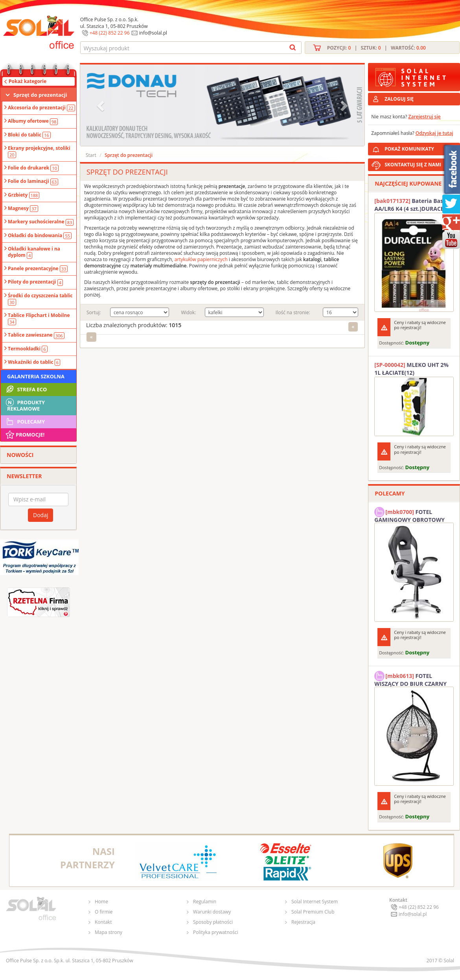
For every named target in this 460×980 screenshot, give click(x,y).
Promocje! (25, 435)
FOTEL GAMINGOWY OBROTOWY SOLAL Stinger (409, 515)
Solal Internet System (315, 902)
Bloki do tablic (29, 135)
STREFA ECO (26, 389)
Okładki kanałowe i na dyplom (34, 252)
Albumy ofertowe (33, 121)
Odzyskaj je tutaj (434, 133)
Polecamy (25, 422)
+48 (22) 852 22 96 (110, 33)
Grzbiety (24, 195)
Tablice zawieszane (36, 335)
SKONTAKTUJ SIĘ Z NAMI (413, 165)
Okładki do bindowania (40, 236)
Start (91, 155)
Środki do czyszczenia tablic (40, 299)
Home (101, 902)
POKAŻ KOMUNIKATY (421, 148)
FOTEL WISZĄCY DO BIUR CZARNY (410, 679)
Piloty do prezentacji (35, 282)
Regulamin (205, 902)
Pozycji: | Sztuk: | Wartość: (376, 48)
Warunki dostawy (212, 912)
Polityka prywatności (215, 932)
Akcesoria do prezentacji (41, 108)
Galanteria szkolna (36, 376)
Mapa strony (109, 932)
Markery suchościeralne (41, 222)
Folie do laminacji (33, 181)
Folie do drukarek (33, 168)
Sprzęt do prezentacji (40, 95)
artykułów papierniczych (201, 259)
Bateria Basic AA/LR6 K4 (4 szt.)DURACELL (412, 205)
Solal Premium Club (313, 912)
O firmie (104, 912)
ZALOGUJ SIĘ (399, 99)
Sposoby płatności (213, 922)
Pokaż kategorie (28, 81)
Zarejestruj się (425, 117)
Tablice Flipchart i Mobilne (39, 319)
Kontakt (103, 922)
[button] (101, 105)
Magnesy (23, 208)
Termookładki (28, 349)
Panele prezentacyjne (38, 269)
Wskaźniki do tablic (34, 362)
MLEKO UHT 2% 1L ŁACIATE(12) (411, 369)
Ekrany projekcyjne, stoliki (39, 151)
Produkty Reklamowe (25, 405)
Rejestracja (303, 922)
